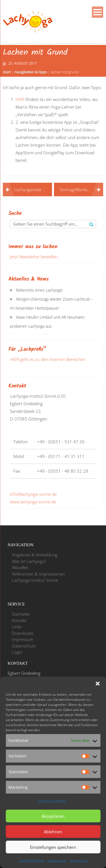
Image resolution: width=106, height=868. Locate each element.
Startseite (21, 614)
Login (17, 652)
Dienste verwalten (52, 800)
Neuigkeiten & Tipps (31, 72)
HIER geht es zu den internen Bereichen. (48, 359)
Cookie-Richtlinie (32, 860)
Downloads (23, 633)
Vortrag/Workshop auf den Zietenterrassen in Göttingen (81, 190)
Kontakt (19, 620)
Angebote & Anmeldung (35, 555)
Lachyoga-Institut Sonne (35, 580)
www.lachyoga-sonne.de (33, 502)
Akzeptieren (53, 816)
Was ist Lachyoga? (29, 561)
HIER (21, 99)
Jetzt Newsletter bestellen (34, 257)
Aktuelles (20, 567)
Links (17, 627)
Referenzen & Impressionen (38, 574)
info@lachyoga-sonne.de (33, 494)
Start (7, 72)
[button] (98, 684)
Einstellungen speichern (53, 847)
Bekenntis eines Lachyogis (39, 290)
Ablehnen (53, 832)
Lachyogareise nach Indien (33, 190)
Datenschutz (57, 860)
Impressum (78, 860)
